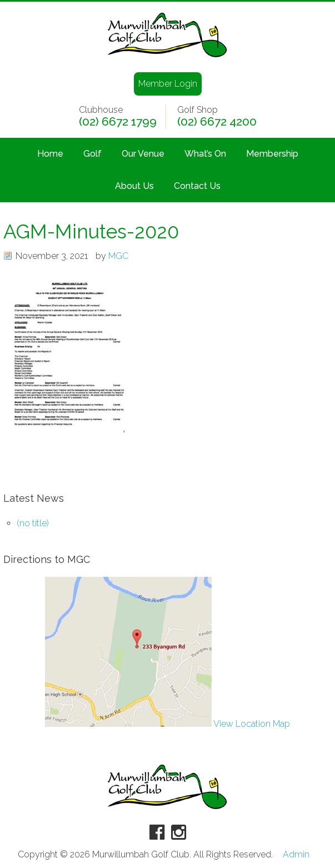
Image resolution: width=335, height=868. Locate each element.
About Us (134, 186)
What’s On (205, 154)
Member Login (168, 84)
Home (50, 154)
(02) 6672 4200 (217, 122)
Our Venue (143, 154)
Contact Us (197, 186)
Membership (272, 154)
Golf (92, 154)
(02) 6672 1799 (118, 122)
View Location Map (167, 724)
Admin (296, 855)
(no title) (33, 523)
